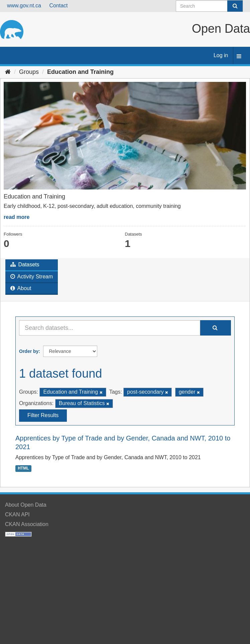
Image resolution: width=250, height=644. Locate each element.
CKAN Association (27, 524)
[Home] (8, 72)
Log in (221, 55)
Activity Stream (32, 277)
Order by (29, 351)
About (21, 288)
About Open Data (26, 505)
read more (17, 217)
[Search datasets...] (110, 328)
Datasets (25, 265)
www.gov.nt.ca (24, 6)
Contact (58, 6)
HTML (23, 468)
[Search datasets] (209, 6)
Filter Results (43, 415)
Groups (29, 72)
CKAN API (17, 514)
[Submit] (235, 6)
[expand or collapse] (239, 57)
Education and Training (80, 72)
